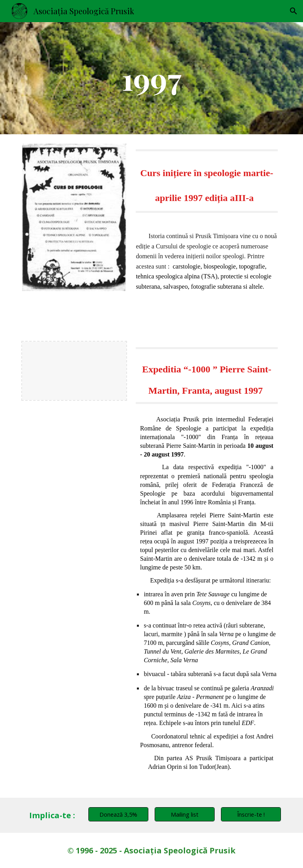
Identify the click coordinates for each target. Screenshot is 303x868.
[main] (151, 78)
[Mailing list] (184, 814)
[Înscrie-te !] (251, 814)
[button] (294, 11)
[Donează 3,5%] (118, 814)
